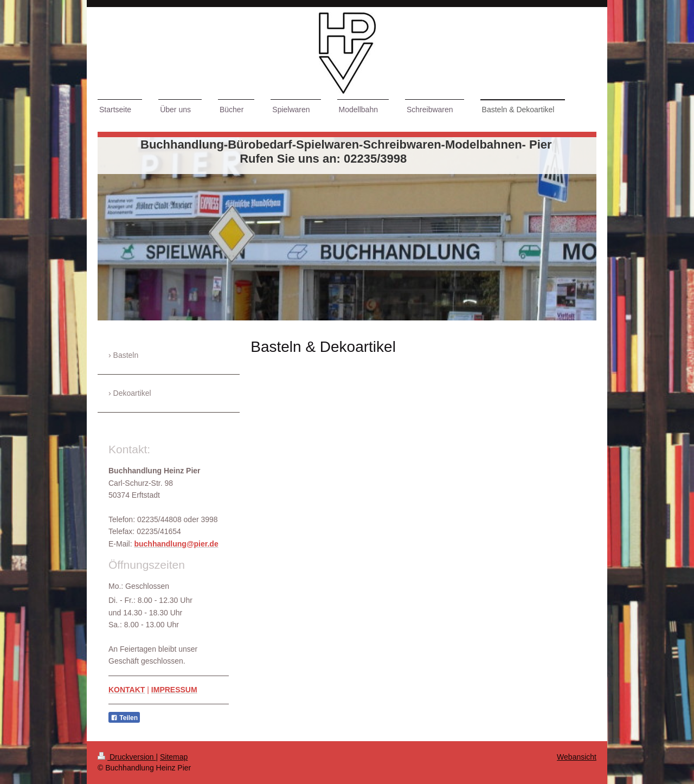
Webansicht (577, 757)
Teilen (124, 718)
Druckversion (127, 757)
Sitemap (174, 757)
